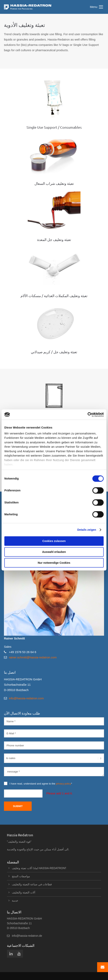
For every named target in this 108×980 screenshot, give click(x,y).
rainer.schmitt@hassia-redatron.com (33, 657)
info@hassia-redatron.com (26, 698)
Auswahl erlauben (54, 552)
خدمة (15, 901)
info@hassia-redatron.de (27, 936)
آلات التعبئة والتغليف (24, 892)
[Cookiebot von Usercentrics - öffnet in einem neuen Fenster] (86, 414)
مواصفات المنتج (21, 876)
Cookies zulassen (54, 541)
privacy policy (64, 784)
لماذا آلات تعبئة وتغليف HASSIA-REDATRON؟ (40, 868)
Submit (18, 806)
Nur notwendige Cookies (54, 563)
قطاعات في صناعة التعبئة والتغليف (32, 884)
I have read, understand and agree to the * (38, 783)
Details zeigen (87, 530)
